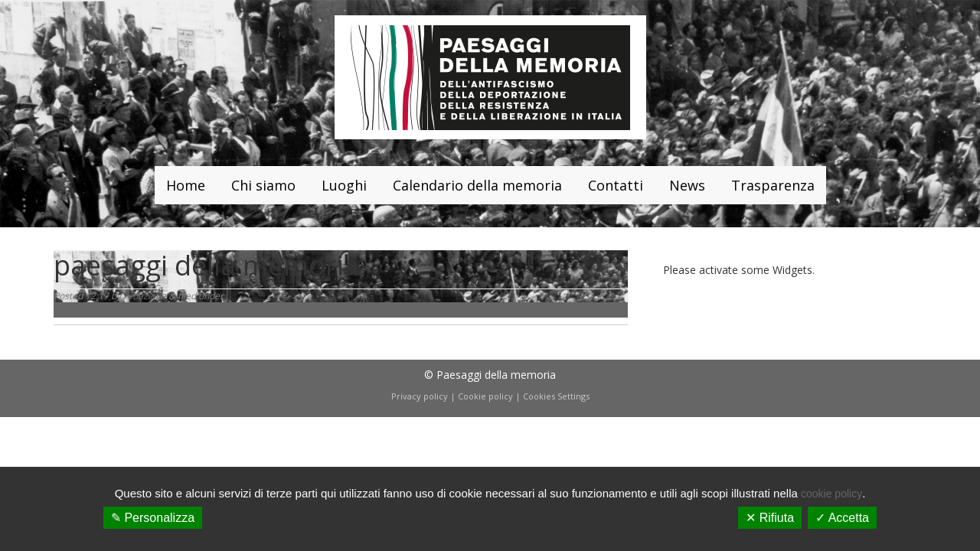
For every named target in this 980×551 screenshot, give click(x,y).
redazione (145, 296)
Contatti (616, 185)
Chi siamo (263, 185)
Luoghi (344, 185)
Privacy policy (420, 396)
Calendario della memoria (477, 185)
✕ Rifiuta (770, 518)
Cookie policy (485, 396)
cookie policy (831, 494)
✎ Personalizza (153, 518)
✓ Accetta (842, 518)
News (687, 185)
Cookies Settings (556, 396)
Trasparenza (773, 185)
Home (186, 185)
